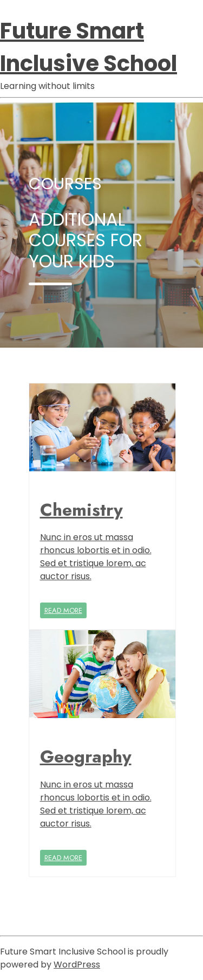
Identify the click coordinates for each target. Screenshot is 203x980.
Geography (86, 757)
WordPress (77, 965)
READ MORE (63, 610)
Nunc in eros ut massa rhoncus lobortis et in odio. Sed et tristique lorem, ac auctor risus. (96, 557)
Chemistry (81, 510)
